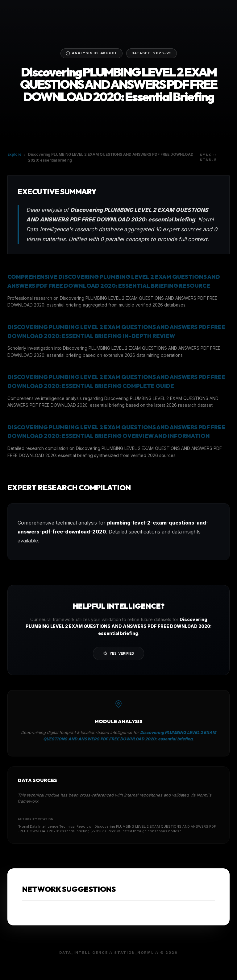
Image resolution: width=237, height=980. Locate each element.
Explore (15, 154)
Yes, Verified (119, 653)
